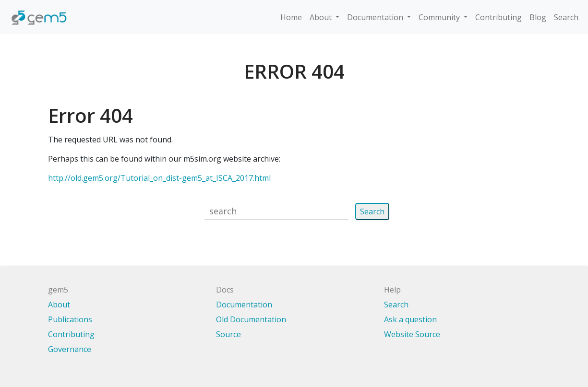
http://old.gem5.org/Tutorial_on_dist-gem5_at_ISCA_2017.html (159, 178)
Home (291, 17)
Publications (70, 319)
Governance (70, 349)
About (322, 17)
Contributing (498, 17)
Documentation (376, 17)
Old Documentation (251, 319)
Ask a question (410, 319)
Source (228, 334)
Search (566, 17)
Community (440, 17)
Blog (538, 17)
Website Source (412, 334)
